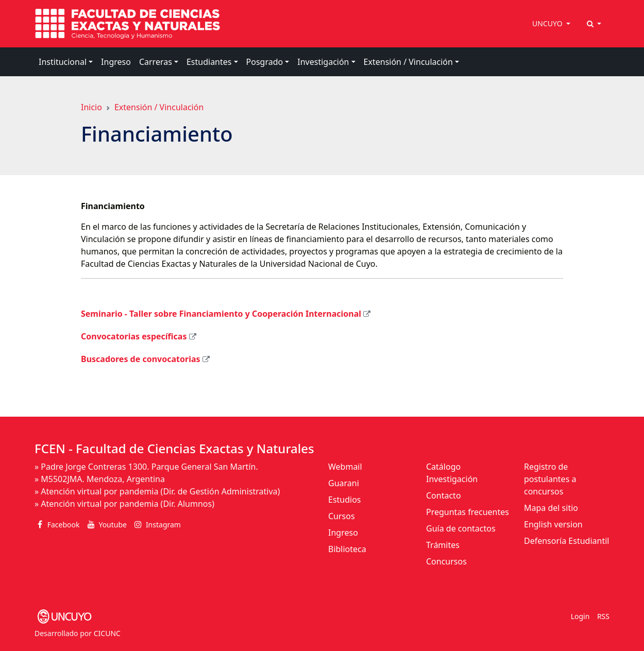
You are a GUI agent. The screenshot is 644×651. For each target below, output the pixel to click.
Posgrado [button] (265, 62)
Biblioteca (347, 549)
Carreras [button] (156, 62)
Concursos (446, 561)
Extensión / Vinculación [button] (408, 62)
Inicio (91, 107)
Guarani (344, 483)
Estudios (345, 500)
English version (553, 524)
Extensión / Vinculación (159, 107)
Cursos (342, 516)
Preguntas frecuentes (468, 512)
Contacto (444, 495)
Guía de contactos (461, 528)
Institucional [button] (63, 62)
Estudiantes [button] (209, 62)
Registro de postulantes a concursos (550, 479)
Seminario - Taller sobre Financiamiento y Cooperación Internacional (221, 314)
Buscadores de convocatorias (141, 359)
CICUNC (107, 633)
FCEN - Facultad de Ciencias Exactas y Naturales (174, 448)
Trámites (443, 545)
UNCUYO (548, 23)
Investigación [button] (323, 62)
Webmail (345, 467)
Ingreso (116, 62)
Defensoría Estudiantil (566, 541)
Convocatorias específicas (134, 336)
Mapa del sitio (551, 508)
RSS (603, 616)
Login (580, 616)
